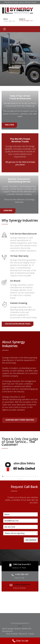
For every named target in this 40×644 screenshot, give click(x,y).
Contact (31, 634)
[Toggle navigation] (4, 29)
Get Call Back (31, 540)
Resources (23, 634)
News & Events (12, 634)
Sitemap (20, 626)
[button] (4, 470)
